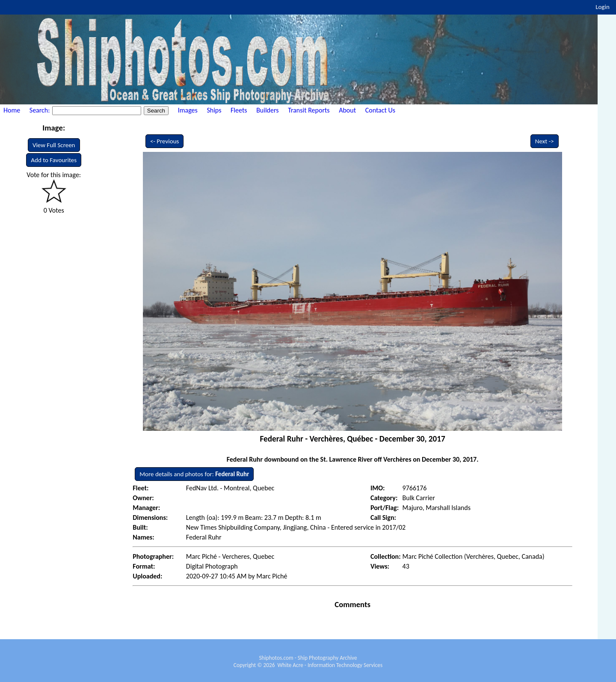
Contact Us (380, 110)
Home (12, 110)
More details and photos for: (194, 474)
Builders (267, 110)
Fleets (239, 110)
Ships (214, 110)
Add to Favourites (54, 160)
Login (603, 7)
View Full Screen (54, 145)
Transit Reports (309, 110)
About (347, 110)
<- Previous (165, 141)
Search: (40, 110)
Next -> (545, 141)
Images (188, 110)
